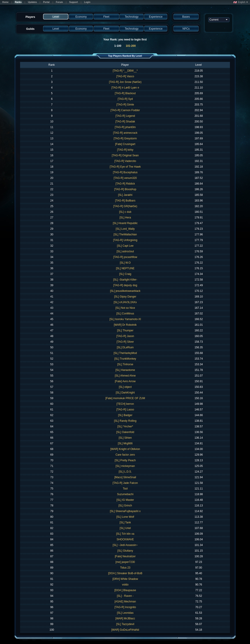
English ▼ (241, 2)
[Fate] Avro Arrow (125, 381)
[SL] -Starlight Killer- (125, 280)
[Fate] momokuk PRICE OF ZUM (125, 398)
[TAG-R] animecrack (125, 133)
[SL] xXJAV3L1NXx (125, 302)
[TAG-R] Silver (125, 342)
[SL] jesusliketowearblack (125, 291)
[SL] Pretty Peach (125, 460)
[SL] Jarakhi (125, 195)
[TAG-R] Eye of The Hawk (125, 167)
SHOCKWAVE (125, 539)
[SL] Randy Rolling (125, 421)
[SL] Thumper (125, 330)
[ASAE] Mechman (125, 602)
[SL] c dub (125, 212)
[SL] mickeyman (125, 466)
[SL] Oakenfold (125, 432)
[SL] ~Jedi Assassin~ (125, 545)
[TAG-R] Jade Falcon (125, 483)
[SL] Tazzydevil (125, 624)
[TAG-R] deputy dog (125, 285)
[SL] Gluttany (125, 551)
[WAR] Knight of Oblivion (125, 449)
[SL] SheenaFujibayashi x (125, 511)
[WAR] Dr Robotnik (125, 325)
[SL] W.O (125, 263)
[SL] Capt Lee (125, 246)
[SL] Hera (125, 218)
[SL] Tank (125, 522)
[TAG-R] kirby (125, 150)
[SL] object (125, 387)
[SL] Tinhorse (125, 364)
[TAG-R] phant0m (125, 127)
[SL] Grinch (125, 506)
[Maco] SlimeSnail (125, 477)
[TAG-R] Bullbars (125, 201)
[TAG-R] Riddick (125, 184)
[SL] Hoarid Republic (125, 223)
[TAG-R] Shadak (125, 122)
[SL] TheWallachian (125, 234)
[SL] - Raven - (125, 596)
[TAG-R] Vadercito (125, 161)
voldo (125, 585)
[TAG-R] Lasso (125, 410)
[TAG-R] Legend (125, 116)
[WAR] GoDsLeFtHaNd (125, 630)
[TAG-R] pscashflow (125, 257)
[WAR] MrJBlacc (125, 618)
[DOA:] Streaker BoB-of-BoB (125, 573)
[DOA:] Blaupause (125, 590)
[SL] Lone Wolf (125, 517)
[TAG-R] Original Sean (125, 155)
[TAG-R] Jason (125, 336)
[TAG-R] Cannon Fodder (125, 110)
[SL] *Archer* (125, 426)
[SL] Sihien (125, 438)
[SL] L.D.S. (125, 472)
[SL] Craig (125, 274)
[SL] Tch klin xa (125, 534)
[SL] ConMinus (125, 314)
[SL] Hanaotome (125, 370)
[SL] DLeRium (125, 347)
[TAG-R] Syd (125, 99)
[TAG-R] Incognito (125, 607)
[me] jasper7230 (125, 562)
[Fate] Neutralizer (125, 556)
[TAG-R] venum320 (125, 178)
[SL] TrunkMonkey (125, 359)
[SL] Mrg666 (125, 443)
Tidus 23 (125, 568)
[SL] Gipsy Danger (125, 297)
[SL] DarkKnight (125, 393)
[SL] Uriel (125, 528)
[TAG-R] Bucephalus (125, 172)
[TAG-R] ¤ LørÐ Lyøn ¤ (125, 88)
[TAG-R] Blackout (125, 93)
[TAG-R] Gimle (125, 105)
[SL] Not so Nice (125, 308)
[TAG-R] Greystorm (125, 138)
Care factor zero (125, 455)
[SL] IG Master (125, 500)
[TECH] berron (125, 404)
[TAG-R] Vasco (125, 76)
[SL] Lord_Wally (125, 229)
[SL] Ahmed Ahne (125, 376)
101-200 (131, 46)
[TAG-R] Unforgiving (125, 240)
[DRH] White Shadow (125, 579)
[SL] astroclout (125, 251)
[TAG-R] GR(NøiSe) (125, 206)
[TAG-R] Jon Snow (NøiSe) (125, 82)
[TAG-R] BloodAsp (125, 189)
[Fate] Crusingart (125, 144)
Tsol (125, 489)
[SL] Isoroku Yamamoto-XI (125, 319)
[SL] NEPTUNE (125, 268)
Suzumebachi (125, 494)
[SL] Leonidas (125, 613)
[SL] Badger (125, 415)
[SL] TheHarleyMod (125, 353)
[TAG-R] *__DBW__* (125, 71)
